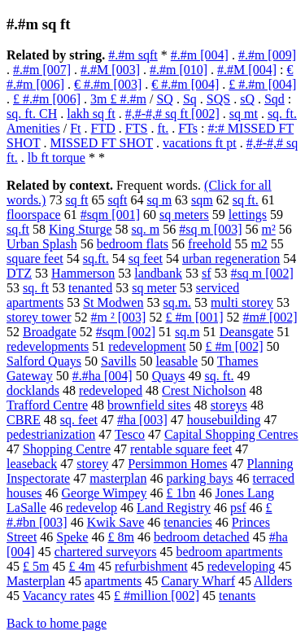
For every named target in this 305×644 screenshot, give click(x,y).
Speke (72, 537)
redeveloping (242, 566)
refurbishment (151, 566)
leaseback (32, 464)
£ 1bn (181, 493)
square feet (35, 258)
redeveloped (111, 390)
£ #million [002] (157, 596)
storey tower (39, 317)
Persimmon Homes (177, 464)
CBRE (24, 420)
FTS (137, 128)
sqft (117, 200)
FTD (103, 128)
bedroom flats (133, 244)
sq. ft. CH (32, 114)
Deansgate (247, 332)
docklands (33, 390)
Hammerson (83, 273)
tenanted (90, 288)
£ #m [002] (234, 346)
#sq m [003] (210, 229)
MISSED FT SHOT (102, 143)
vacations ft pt (200, 143)
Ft (75, 128)
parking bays (199, 478)
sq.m (187, 332)
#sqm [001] (110, 215)
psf (238, 508)
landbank (158, 273)
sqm (202, 200)
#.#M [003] (110, 70)
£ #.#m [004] (262, 84)
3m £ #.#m (118, 99)
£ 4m (81, 566)
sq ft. (246, 200)
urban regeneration (231, 258)
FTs (188, 128)
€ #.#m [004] (185, 84)
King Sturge (80, 229)
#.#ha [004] (102, 376)
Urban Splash (42, 244)
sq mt (244, 114)
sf (207, 273)
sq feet (146, 258)
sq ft (76, 200)
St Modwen (113, 302)
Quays (169, 376)
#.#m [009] (267, 55)
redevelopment (147, 346)
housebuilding (224, 420)
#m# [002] (270, 317)
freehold (209, 244)
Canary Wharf (198, 581)
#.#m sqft (133, 55)
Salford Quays (44, 361)
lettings (248, 215)
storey (92, 464)
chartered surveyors (106, 552)
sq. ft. (220, 376)
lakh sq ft (91, 114)
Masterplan (36, 581)
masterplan (118, 478)
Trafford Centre (47, 405)
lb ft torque (57, 158)
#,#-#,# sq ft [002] (172, 114)
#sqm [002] (126, 332)
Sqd (274, 99)
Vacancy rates (59, 596)
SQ (164, 99)
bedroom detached (202, 537)
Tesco (130, 434)
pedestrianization (51, 434)
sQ (247, 99)
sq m (159, 200)
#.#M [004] (247, 70)
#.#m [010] (179, 70)
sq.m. (177, 302)
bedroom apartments (229, 552)
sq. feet (79, 420)
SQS (218, 99)
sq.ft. (96, 258)
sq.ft (18, 229)
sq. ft (36, 288)
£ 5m (36, 566)
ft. (163, 128)
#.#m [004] (200, 55)
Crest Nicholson (204, 390)
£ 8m (120, 537)
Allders (273, 581)
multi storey (242, 302)
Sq (190, 99)
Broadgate (50, 332)
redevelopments (48, 346)
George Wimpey (105, 493)
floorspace (34, 215)
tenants (237, 596)
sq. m (145, 229)
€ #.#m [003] (108, 84)
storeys (229, 405)
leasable (177, 361)
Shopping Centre (67, 449)
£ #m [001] (194, 317)
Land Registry (174, 508)
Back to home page (57, 623)
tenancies (188, 522)
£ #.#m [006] (47, 99)
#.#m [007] (42, 70)
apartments (113, 581)
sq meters (184, 215)
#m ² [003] (119, 317)
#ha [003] (142, 420)
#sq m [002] (262, 273)
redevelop (91, 508)
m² (268, 229)
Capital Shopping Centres (231, 434)
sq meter (154, 288)
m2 (259, 244)
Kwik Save (116, 522)
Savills (119, 361)
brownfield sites (149, 405)
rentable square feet (181, 449)
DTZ (19, 273)
